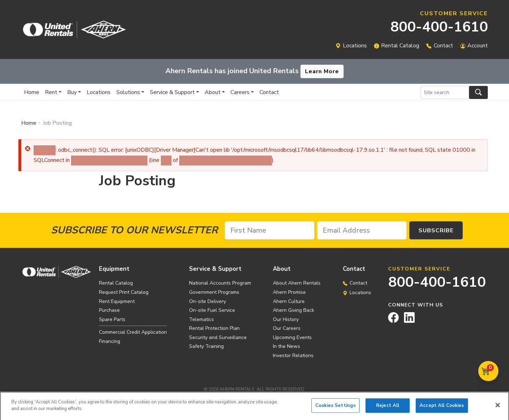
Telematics (201, 319)
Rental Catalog (400, 46)
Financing (110, 341)
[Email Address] (362, 230)
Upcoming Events (292, 337)
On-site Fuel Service (212, 310)
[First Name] (270, 230)
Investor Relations (293, 355)
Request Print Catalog (124, 292)
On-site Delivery (207, 301)
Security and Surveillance (218, 337)
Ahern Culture (289, 301)
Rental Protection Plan (214, 328)
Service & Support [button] (172, 92)
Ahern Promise (289, 292)
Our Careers (287, 328)
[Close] (498, 408)
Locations (355, 46)
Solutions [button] (128, 92)
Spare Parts (112, 319)
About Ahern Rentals (297, 283)
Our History (286, 319)
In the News (286, 346)
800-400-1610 (439, 27)
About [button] (213, 92)
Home (32, 92)
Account (478, 46)
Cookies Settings (335, 408)
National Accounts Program (220, 283)
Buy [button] (72, 92)
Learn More (322, 71)
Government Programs (214, 292)
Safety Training (206, 346)
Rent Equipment (117, 301)
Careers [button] (240, 92)
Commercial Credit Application (133, 332)
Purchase (109, 310)
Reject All (388, 408)
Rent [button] (51, 92)
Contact (443, 46)
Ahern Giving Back (294, 310)
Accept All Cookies (442, 408)
